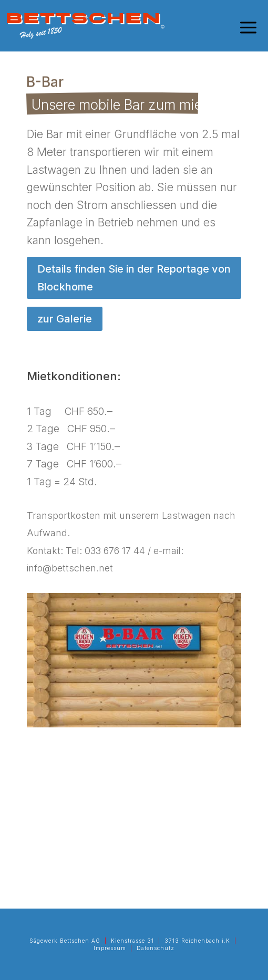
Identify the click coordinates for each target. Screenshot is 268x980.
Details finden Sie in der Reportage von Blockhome (134, 278)
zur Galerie (65, 319)
